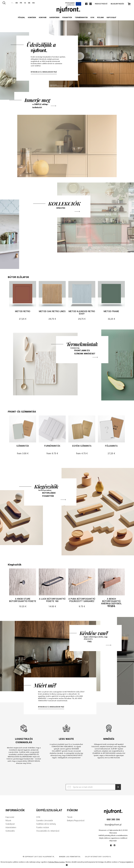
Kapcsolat (10, 817)
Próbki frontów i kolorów (82, 350)
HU (33, 3)
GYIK (38, 817)
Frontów (40, 102)
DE (29, 3)
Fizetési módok (43, 828)
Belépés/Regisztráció (76, 821)
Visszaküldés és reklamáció (48, 831)
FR (21, 3)
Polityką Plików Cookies (57, 862)
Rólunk (8, 821)
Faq (96, 638)
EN (17, 3)
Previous (53, 26)
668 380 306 (113, 819)
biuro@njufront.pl (113, 825)
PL (12, 3)
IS (25, 3)
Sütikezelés (10, 831)
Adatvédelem (11, 828)
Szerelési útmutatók (45, 821)
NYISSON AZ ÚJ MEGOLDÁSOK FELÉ (44, 72)
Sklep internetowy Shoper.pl (98, 857)
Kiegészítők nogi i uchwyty (50, 492)
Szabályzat (10, 824)
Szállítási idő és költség (46, 824)
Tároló (70, 817)
